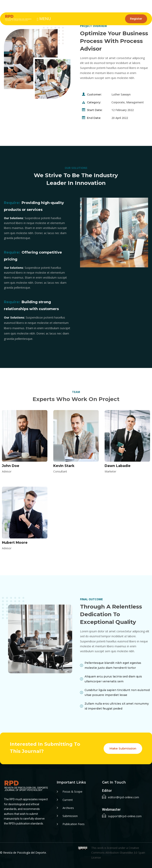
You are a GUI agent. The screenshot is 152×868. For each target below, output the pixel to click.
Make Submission (123, 748)
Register (136, 19)
